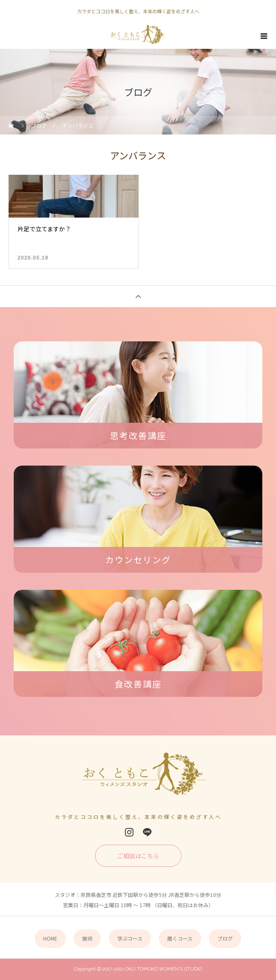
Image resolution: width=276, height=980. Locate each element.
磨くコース (180, 938)
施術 (87, 938)
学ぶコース (130, 938)
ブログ (225, 938)
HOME (50, 938)
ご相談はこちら (138, 856)
